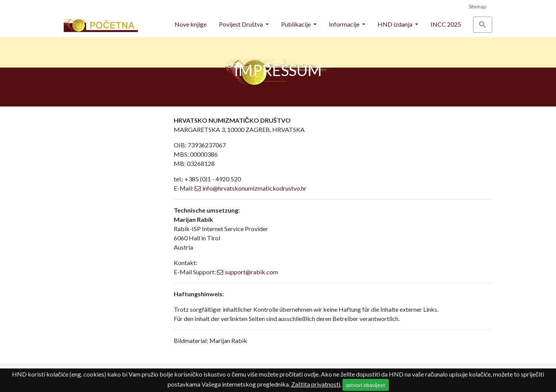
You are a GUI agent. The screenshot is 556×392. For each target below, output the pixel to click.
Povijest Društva (242, 24)
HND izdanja (396, 24)
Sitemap (477, 7)
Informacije (345, 24)
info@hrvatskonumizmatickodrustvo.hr (254, 188)
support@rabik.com (251, 272)
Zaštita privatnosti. (316, 384)
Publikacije (297, 24)
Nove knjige (191, 24)
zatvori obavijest (366, 385)
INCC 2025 (446, 24)
